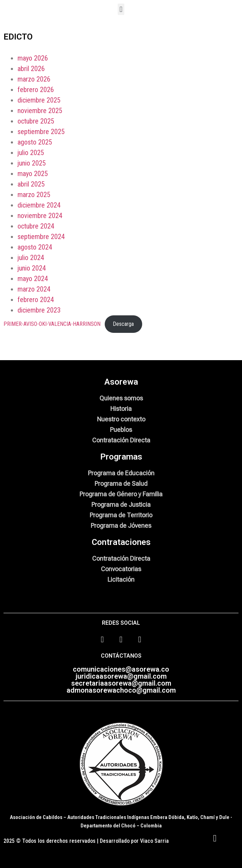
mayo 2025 (33, 174)
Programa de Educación (121, 473)
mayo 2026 (33, 58)
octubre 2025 (36, 121)
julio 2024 (31, 258)
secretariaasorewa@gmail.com (121, 683)
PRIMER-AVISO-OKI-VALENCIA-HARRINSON (52, 324)
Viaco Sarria (154, 841)
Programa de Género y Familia (121, 494)
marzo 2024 (34, 289)
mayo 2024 (33, 279)
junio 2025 (32, 163)
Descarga (123, 324)
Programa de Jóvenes (121, 526)
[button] (121, 9)
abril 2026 (31, 69)
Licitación (121, 579)
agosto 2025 (35, 142)
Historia (121, 409)
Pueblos (121, 430)
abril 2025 (31, 184)
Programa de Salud (121, 484)
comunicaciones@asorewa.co (121, 669)
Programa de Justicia (121, 505)
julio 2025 (31, 153)
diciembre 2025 (39, 100)
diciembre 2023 (39, 310)
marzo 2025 (34, 195)
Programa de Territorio (121, 515)
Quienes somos (121, 398)
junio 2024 (32, 268)
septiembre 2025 (41, 132)
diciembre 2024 (39, 205)
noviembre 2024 (40, 216)
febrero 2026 (36, 90)
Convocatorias (121, 569)
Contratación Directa (121, 440)
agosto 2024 (35, 247)
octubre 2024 (36, 226)
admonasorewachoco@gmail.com (121, 690)
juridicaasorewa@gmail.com (121, 676)
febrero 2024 (36, 300)
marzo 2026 (34, 79)
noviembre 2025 (40, 111)
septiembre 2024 (41, 237)
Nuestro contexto (121, 419)
